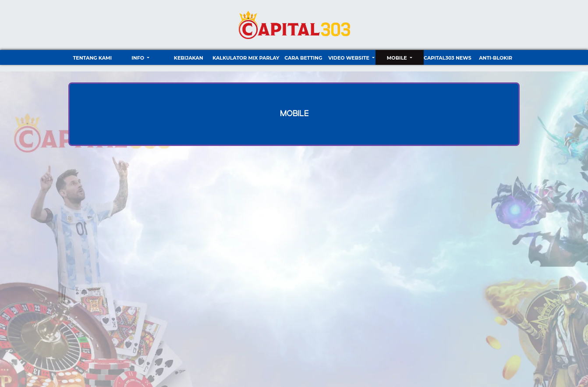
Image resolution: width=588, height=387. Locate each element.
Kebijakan (189, 58)
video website (349, 58)
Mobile (398, 58)
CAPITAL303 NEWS (448, 58)
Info (138, 58)
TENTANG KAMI (92, 58)
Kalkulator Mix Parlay (246, 58)
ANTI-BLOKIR (496, 58)
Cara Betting (303, 58)
